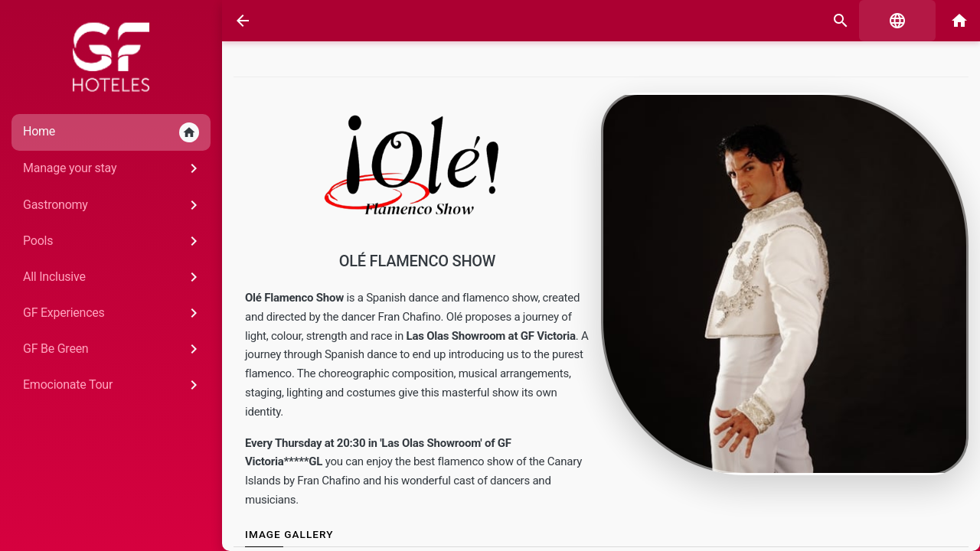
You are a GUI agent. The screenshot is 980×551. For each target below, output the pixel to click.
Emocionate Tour (113, 385)
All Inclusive (113, 277)
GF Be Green (113, 349)
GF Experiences (113, 313)
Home (111, 132)
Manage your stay (113, 168)
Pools (113, 241)
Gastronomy (113, 205)
